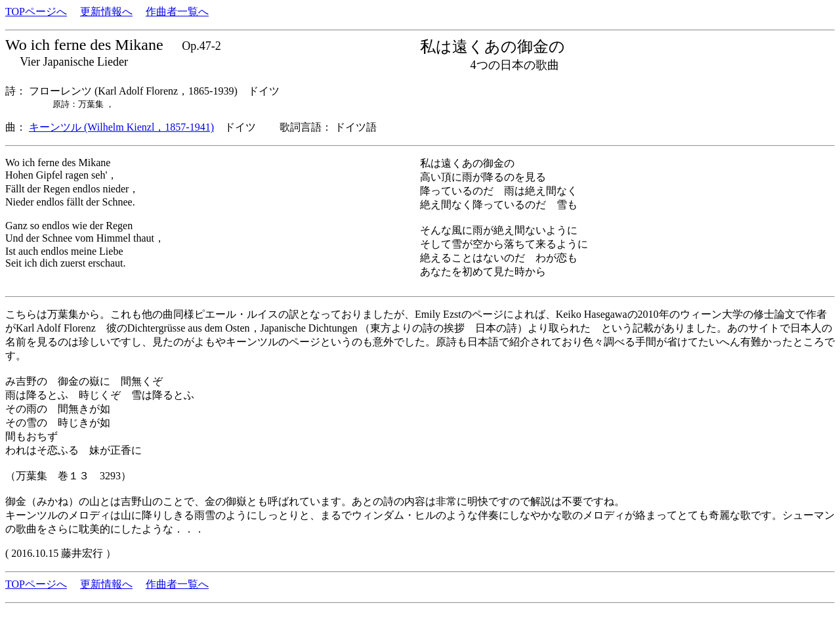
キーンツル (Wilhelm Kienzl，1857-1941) (121, 127)
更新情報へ (106, 11)
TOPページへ (36, 11)
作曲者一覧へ (177, 11)
